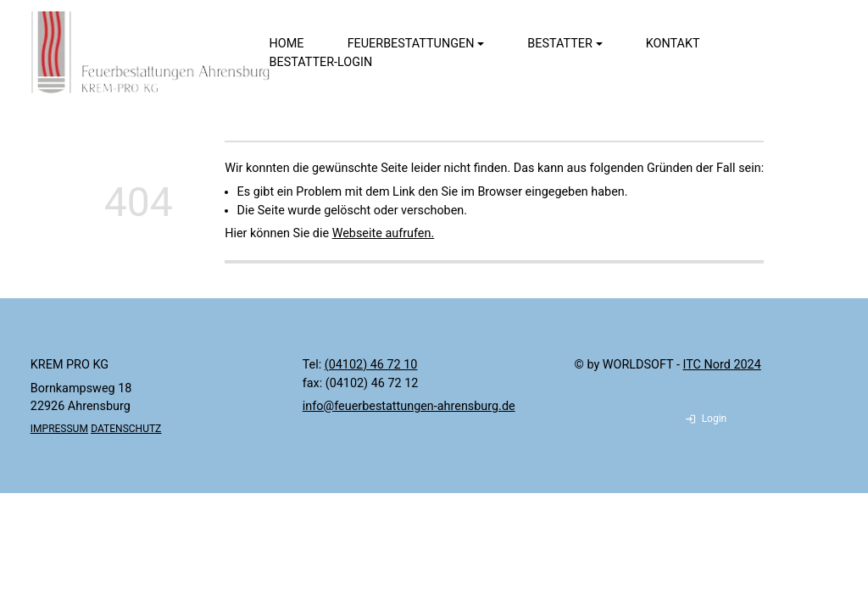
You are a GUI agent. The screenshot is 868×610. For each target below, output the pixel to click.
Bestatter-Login (321, 62)
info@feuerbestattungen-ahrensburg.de (409, 406)
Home (287, 44)
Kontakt (673, 44)
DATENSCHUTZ (126, 429)
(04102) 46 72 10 (371, 365)
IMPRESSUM (59, 429)
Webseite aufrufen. (384, 233)
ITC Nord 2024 (722, 365)
